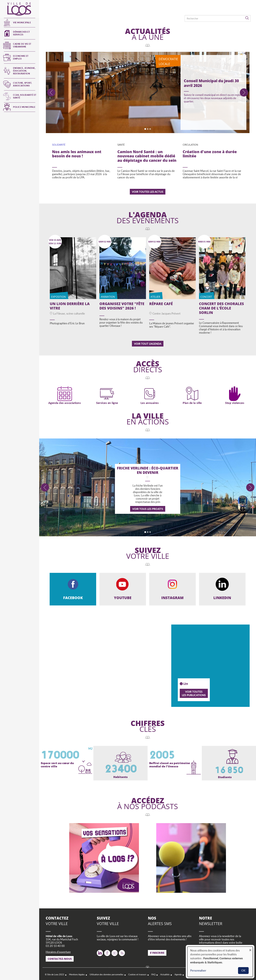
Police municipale (24, 107)
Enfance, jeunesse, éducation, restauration (24, 71)
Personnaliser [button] (198, 970)
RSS (121, 951)
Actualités (165, 973)
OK (243, 970)
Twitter (100, 951)
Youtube (115, 951)
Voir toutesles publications (194, 692)
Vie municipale (22, 23)
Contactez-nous (60, 958)
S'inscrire (157, 952)
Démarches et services (21, 33)
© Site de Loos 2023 (55, 973)
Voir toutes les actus (148, 192)
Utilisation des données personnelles (107, 973)
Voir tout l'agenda (148, 344)
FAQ (153, 973)
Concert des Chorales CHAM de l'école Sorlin (221, 308)
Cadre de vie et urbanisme (22, 45)
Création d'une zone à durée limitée (210, 154)
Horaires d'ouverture (58, 951)
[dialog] (220, 962)
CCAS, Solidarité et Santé (25, 96)
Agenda (178, 973)
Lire (186, 682)
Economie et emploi (21, 57)
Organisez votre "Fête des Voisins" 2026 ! (122, 306)
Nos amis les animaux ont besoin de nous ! (77, 154)
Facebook (107, 951)
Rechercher (247, 18)
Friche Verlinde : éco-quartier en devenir (148, 470)
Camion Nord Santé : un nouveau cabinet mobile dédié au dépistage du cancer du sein (147, 156)
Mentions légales (77, 973)
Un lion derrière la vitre (70, 306)
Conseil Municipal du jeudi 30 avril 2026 (211, 83)
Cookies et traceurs (137, 973)
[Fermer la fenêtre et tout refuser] (250, 949)
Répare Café (161, 304)
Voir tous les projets (148, 509)
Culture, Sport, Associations (23, 84)
